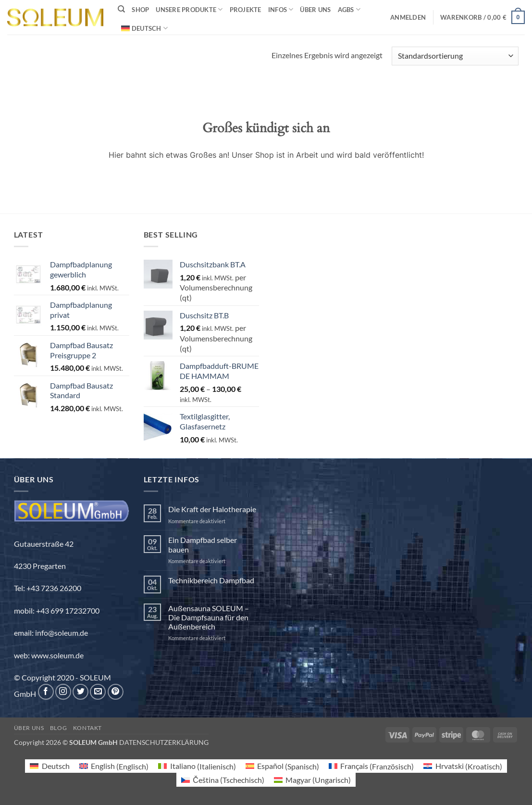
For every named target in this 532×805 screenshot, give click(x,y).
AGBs (349, 9)
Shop (140, 10)
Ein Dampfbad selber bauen (203, 544)
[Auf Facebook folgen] (46, 692)
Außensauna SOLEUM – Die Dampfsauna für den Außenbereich (209, 617)
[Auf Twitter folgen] (80, 692)
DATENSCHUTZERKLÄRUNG (164, 742)
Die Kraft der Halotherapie (212, 509)
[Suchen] (121, 9)
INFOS (281, 9)
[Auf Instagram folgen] (63, 692)
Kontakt (87, 728)
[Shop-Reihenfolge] (455, 56)
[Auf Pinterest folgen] (116, 692)
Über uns (315, 10)
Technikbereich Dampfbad (211, 580)
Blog (58, 728)
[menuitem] (144, 28)
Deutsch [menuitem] (56, 766)
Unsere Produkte (189, 9)
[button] (408, 17)
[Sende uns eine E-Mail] (98, 692)
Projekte (246, 10)
